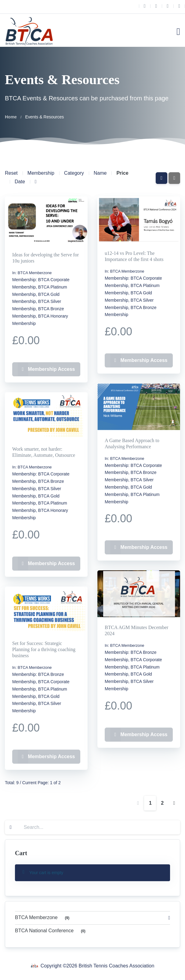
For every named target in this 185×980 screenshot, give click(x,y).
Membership (41, 173)
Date (20, 182)
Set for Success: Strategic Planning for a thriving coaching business (44, 649)
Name (100, 173)
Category (74, 173)
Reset (11, 173)
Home (11, 117)
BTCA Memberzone (35, 273)
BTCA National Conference (51, 931)
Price (122, 173)
